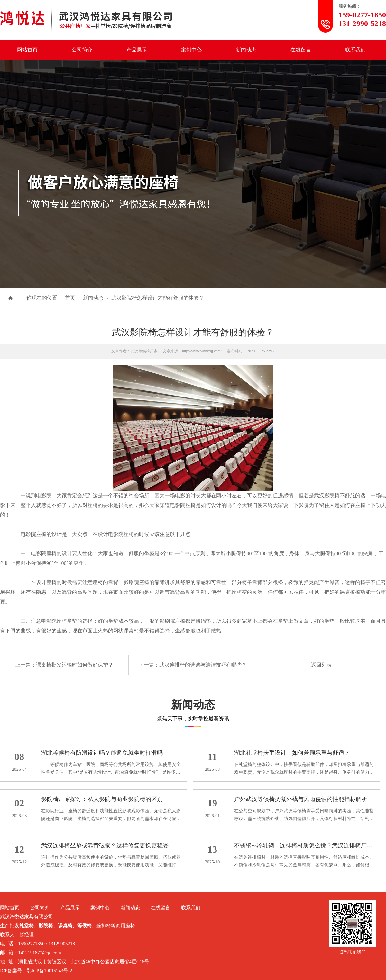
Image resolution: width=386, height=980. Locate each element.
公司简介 (82, 50)
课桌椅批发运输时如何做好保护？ (75, 665)
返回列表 (321, 665)
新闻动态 (246, 50)
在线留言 (301, 50)
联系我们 (355, 50)
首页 (70, 298)
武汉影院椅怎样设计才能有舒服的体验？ (158, 298)
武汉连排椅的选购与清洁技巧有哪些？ (203, 665)
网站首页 (27, 50)
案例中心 (191, 50)
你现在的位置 (42, 298)
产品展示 (137, 50)
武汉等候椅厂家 (144, 351)
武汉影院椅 (327, 495)
